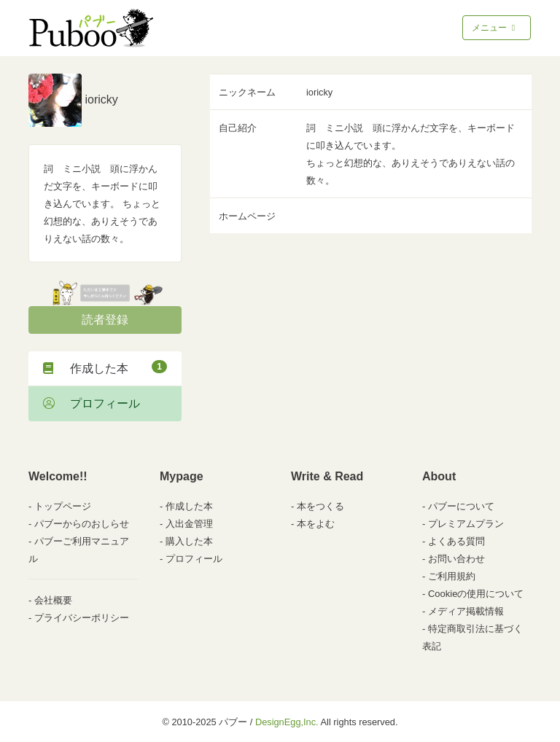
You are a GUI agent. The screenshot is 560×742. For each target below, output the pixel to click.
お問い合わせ (456, 559)
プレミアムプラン (466, 524)
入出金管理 (189, 524)
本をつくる (320, 506)
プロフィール (92, 403)
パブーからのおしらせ (82, 524)
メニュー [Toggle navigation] (495, 28)
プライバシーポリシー (82, 618)
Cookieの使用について (476, 594)
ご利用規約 (452, 576)
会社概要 (53, 600)
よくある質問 (456, 541)
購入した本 (189, 541)
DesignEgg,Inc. (287, 722)
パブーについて (461, 506)
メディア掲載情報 (466, 611)
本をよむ (316, 524)
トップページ (63, 506)
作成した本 (105, 367)
